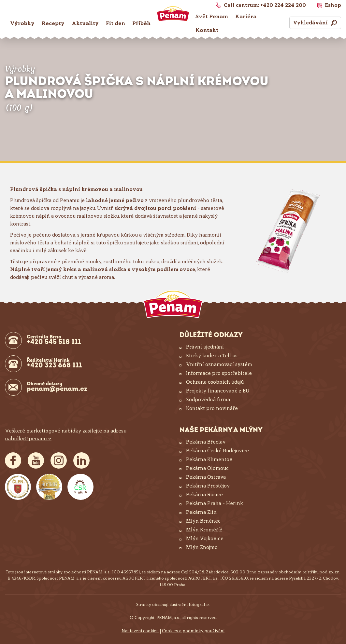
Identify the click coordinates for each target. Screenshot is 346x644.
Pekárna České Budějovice (217, 451)
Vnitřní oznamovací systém (219, 364)
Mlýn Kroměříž (204, 530)
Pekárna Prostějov (208, 486)
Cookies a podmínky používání (193, 631)
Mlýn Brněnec (203, 521)
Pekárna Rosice (204, 495)
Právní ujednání (205, 347)
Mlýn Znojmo (202, 547)
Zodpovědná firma (208, 400)
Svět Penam (212, 16)
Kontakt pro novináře (212, 408)
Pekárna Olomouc (207, 468)
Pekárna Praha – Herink (215, 503)
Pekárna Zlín (201, 512)
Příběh (141, 23)
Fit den (115, 23)
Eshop (333, 5)
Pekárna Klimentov (209, 459)
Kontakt (207, 30)
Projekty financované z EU (218, 391)
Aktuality (85, 23)
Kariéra (246, 16)
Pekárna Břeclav (206, 442)
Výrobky (22, 23)
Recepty (53, 23)
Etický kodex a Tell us (212, 356)
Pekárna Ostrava (206, 477)
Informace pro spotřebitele (219, 373)
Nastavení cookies (140, 631)
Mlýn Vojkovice (205, 539)
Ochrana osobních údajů (215, 382)
